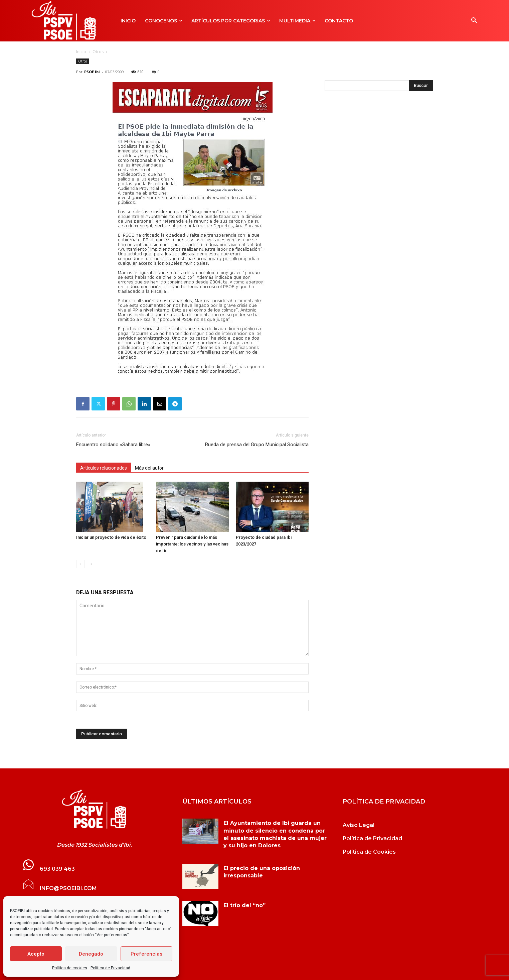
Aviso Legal (359, 825)
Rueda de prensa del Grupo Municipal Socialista (257, 445)
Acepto (36, 954)
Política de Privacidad (110, 968)
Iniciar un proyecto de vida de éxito (111, 537)
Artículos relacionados (104, 468)
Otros (98, 52)
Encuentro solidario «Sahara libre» (113, 445)
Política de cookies (70, 968)
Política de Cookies (369, 852)
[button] (474, 21)
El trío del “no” (244, 905)
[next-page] (91, 564)
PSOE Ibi (92, 72)
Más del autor (149, 468)
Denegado (91, 954)
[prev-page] (80, 564)
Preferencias (146, 954)
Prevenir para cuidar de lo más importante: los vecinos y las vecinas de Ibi (192, 544)
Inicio (81, 52)
